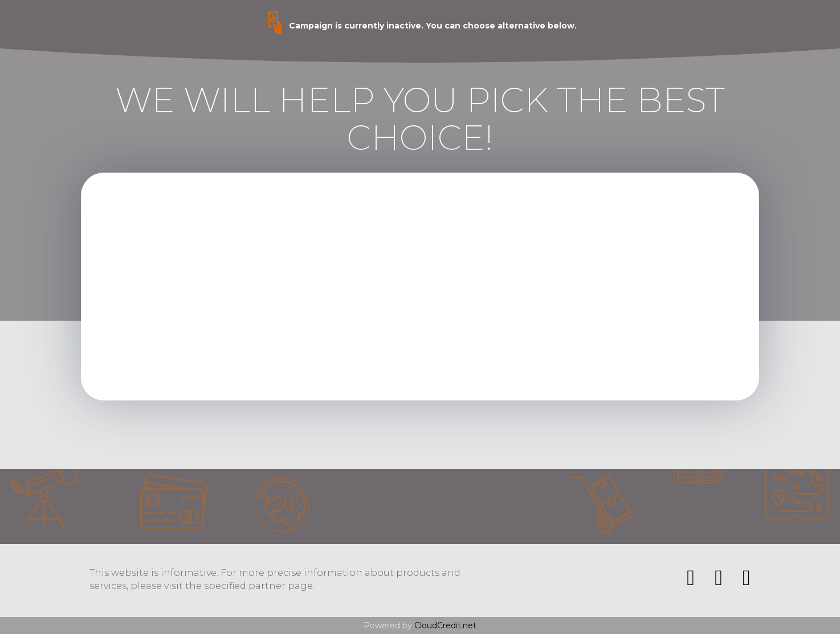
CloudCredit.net (445, 625)
